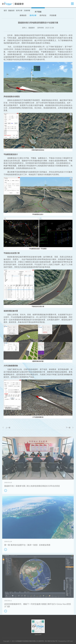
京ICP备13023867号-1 (52, 641)
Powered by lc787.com (66, 641)
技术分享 (19, 10)
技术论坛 (43, 15)
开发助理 (53, 15)
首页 (5, 10)
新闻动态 (23, 15)
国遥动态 (11, 10)
